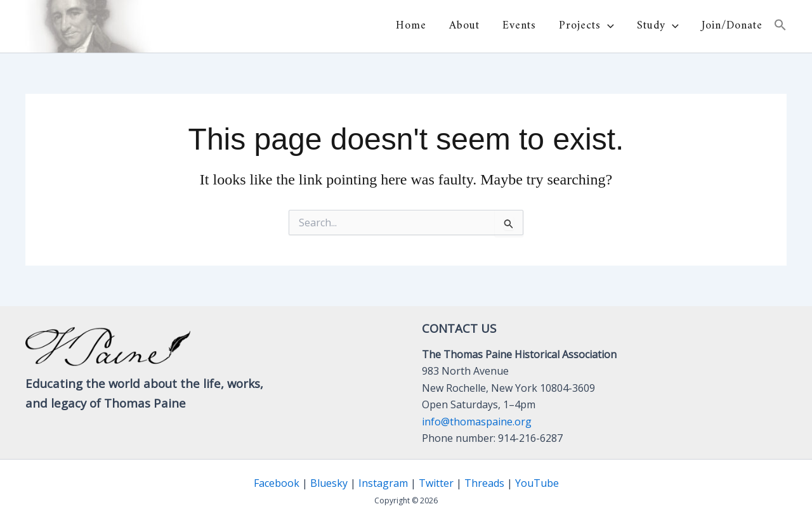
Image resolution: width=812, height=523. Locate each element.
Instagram (383, 483)
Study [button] (658, 26)
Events (519, 26)
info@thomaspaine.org (477, 422)
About (464, 26)
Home (411, 26)
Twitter (436, 483)
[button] (607, 26)
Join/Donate (732, 26)
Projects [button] (586, 26)
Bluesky (329, 483)
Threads (484, 483)
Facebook (277, 483)
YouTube (537, 483)
